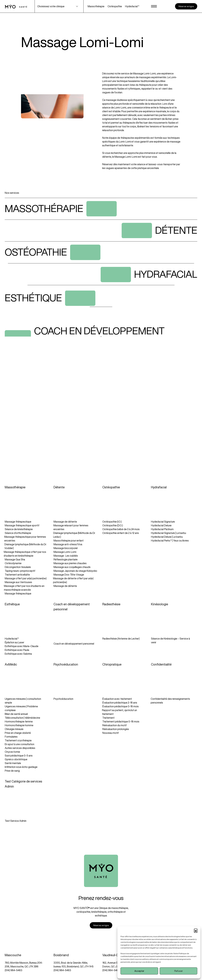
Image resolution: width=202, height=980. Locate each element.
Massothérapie (96, 6)
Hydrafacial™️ (132, 6)
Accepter (139, 971)
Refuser (179, 971)
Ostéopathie (115, 6)
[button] (196, 930)
